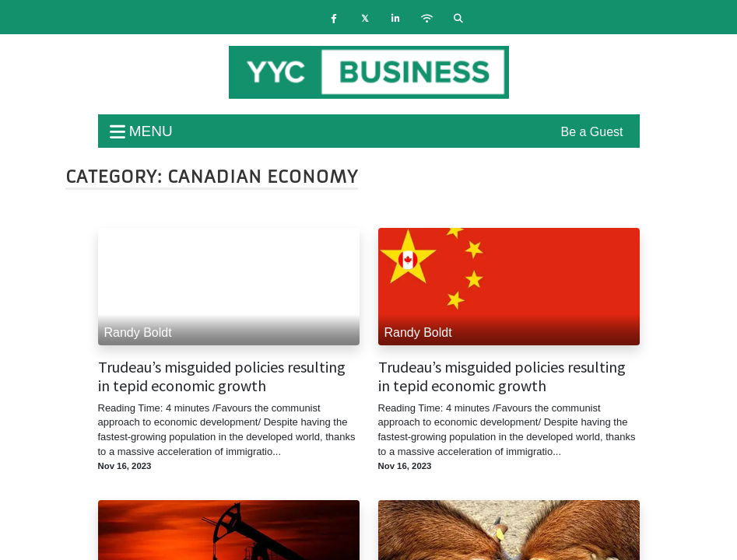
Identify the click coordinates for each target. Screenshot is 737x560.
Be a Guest (591, 132)
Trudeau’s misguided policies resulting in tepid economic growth (222, 376)
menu (141, 131)
